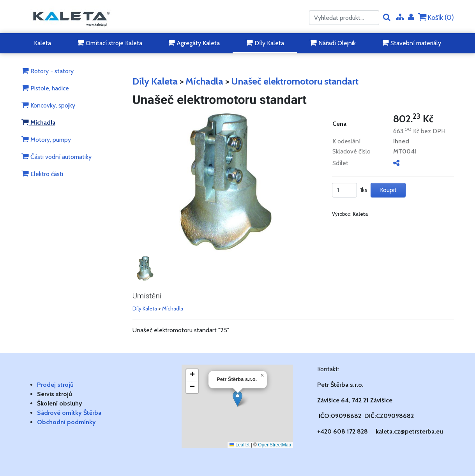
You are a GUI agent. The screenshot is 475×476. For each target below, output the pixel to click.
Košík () (436, 17)
